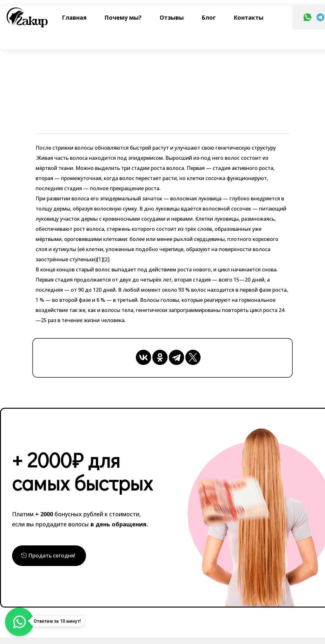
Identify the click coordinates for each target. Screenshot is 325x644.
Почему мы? (123, 17)
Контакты (249, 17)
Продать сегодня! (53, 556)
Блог (209, 17)
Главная (74, 17)
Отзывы (172, 17)
